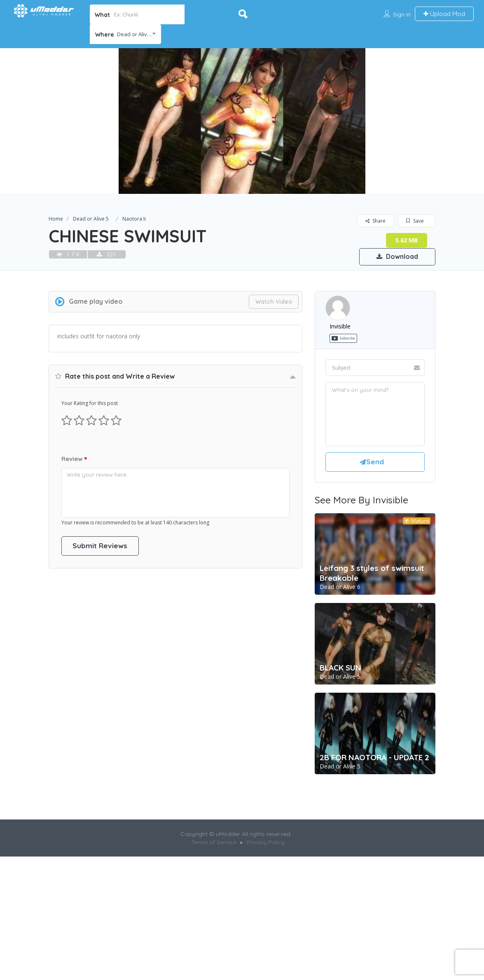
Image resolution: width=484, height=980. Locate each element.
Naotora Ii (134, 219)
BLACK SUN (340, 668)
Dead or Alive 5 (91, 219)
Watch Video (274, 302)
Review (74, 459)
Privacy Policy (265, 843)
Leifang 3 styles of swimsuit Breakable (372, 574)
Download (396, 256)
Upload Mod (444, 14)
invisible (340, 326)
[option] (242, 121)
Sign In (402, 14)
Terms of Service (214, 843)
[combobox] (125, 34)
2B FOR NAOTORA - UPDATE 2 (374, 758)
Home (56, 219)
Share (375, 221)
